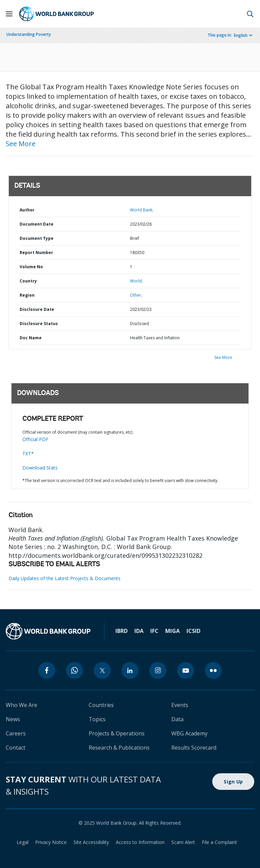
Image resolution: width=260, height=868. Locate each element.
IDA (139, 631)
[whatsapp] (74, 670)
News (13, 719)
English (241, 35)
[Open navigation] (9, 14)
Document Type (37, 238)
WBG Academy (189, 733)
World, (136, 281)
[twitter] (102, 670)
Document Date (37, 224)
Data (177, 719)
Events (180, 705)
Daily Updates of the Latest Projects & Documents (64, 578)
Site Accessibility (91, 842)
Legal (23, 842)
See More (21, 144)
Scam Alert (183, 842)
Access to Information (140, 842)
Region (27, 295)
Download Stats (40, 468)
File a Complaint (219, 842)
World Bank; (142, 210)
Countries (101, 705)
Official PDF (35, 439)
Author (27, 210)
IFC (154, 631)
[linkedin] (130, 670)
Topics (97, 719)
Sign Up (233, 782)
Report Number (36, 253)
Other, (136, 295)
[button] (250, 14)
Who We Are (21, 705)
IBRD (122, 631)
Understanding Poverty (29, 34)
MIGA (172, 631)
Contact (16, 748)
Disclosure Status (39, 324)
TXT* (28, 453)
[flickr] (213, 670)
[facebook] (47, 670)
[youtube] (186, 670)
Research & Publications (119, 748)
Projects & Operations (117, 733)
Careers (16, 733)
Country (28, 281)
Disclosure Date (37, 309)
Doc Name (31, 338)
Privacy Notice (51, 842)
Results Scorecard (194, 748)
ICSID (193, 631)
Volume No (31, 267)
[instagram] (158, 670)
